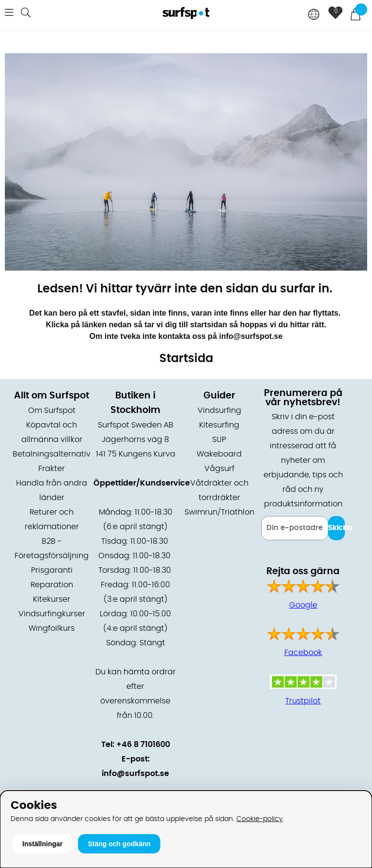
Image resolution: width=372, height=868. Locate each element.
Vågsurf (219, 469)
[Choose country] (314, 15)
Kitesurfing (219, 425)
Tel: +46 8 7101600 (136, 745)
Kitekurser (52, 599)
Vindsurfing (219, 411)
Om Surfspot (52, 411)
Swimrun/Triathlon (219, 512)
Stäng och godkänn (119, 844)
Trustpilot (303, 701)
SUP (219, 440)
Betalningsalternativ (52, 454)
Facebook (303, 653)
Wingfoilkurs (52, 628)
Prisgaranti (52, 570)
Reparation (52, 585)
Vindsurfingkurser (52, 614)
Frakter (52, 469)
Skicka (336, 528)
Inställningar (42, 844)
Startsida (186, 359)
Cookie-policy (260, 819)
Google (303, 605)
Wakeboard (219, 454)
